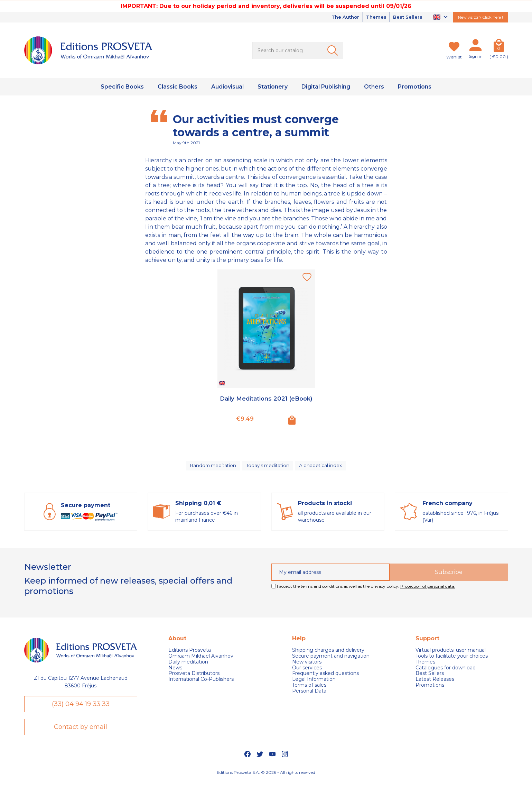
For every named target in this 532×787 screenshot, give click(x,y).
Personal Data (309, 694)
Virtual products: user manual (451, 653)
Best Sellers (407, 17)
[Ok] (334, 51)
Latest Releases (435, 682)
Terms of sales (309, 688)
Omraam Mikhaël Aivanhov (201, 659)
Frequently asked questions (325, 677)
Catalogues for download (446, 671)
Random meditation (213, 467)
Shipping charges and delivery (328, 653)
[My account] (476, 47)
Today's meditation (269, 467)
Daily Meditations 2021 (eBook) (266, 402)
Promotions (430, 688)
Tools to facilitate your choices (452, 659)
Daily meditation (188, 665)
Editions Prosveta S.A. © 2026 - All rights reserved (266, 779)
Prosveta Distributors (194, 677)
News (175, 671)
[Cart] (499, 47)
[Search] (298, 51)
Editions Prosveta (190, 653)
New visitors (307, 665)
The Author (339, 17)
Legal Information (314, 682)
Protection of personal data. (428, 589)
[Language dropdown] (441, 17)
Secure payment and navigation (331, 659)
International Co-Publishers (201, 682)
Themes (373, 17)
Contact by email (81, 732)
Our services (307, 671)
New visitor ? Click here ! (480, 17)
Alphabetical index (323, 467)
